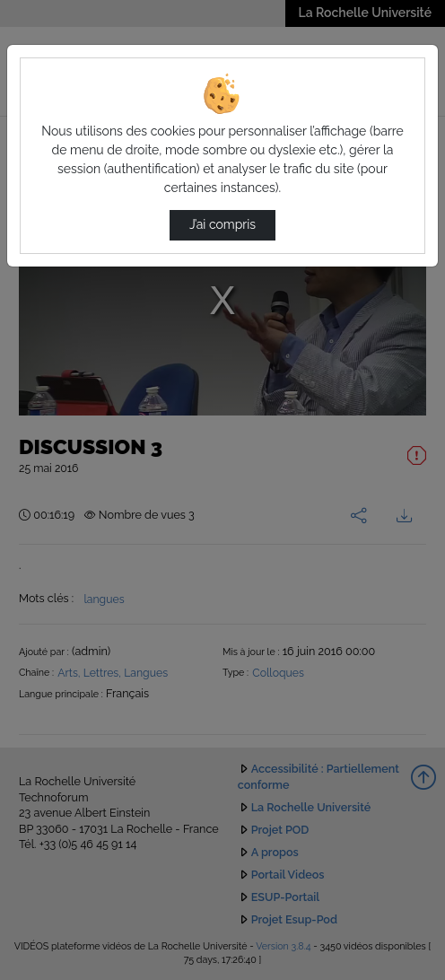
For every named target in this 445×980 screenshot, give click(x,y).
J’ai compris (222, 224)
